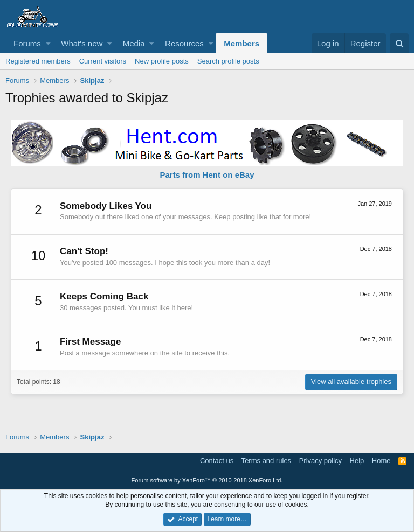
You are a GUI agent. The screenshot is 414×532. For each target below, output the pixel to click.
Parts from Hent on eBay (207, 175)
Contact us (217, 461)
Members (241, 43)
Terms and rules (266, 461)
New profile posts (162, 61)
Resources (184, 43)
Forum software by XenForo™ (207, 480)
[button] (48, 43)
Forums (27, 43)
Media (134, 43)
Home (381, 461)
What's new (82, 43)
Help (357, 461)
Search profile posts (228, 61)
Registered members (38, 61)
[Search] (399, 43)
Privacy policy (320, 461)
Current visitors (103, 61)
